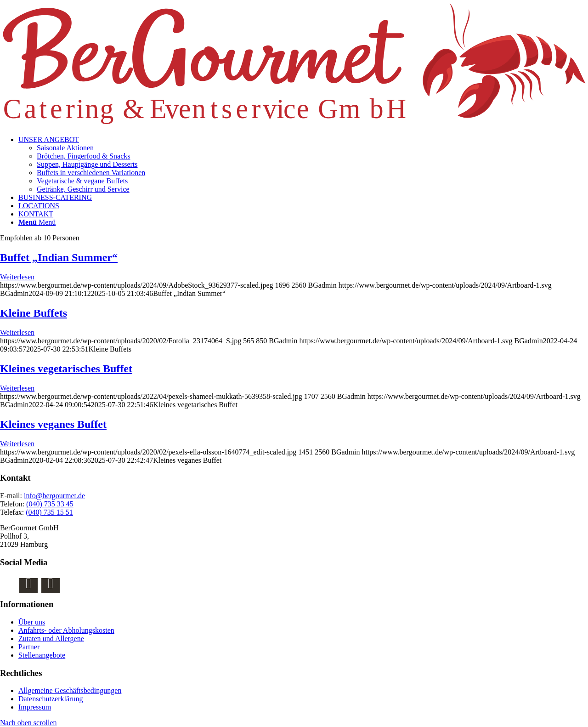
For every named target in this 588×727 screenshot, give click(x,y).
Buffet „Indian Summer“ (59, 257)
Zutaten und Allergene (51, 639)
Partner (29, 647)
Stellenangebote (42, 655)
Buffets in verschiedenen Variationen (91, 173)
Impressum (35, 707)
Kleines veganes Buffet (53, 424)
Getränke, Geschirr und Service (83, 189)
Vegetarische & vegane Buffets (82, 181)
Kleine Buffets (34, 313)
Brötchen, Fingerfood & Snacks (84, 156)
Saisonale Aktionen (65, 148)
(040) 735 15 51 (49, 512)
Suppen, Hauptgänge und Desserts (87, 164)
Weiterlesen (17, 277)
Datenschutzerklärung (51, 699)
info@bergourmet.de (54, 496)
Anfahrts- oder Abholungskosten (66, 630)
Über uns (32, 622)
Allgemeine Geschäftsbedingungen (70, 690)
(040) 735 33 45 (50, 504)
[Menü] (37, 222)
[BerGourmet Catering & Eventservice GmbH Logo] (294, 124)
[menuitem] (303, 165)
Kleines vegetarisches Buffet (66, 369)
